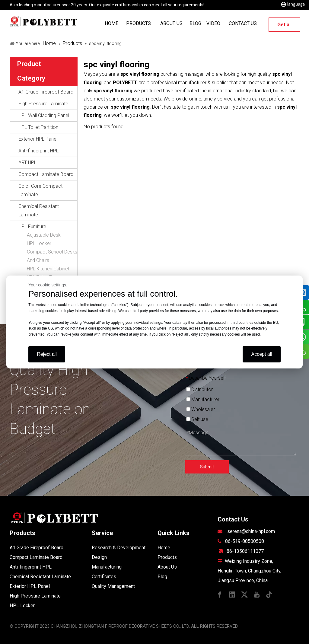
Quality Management (113, 586)
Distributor (199, 389)
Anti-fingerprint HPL (38, 151)
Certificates (104, 577)
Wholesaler (201, 409)
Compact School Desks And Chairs (52, 256)
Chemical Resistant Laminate (39, 210)
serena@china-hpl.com (251, 531)
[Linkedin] (232, 594)
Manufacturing (107, 567)
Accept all (261, 354)
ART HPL (27, 163)
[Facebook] (220, 594)
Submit (207, 467)
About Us (167, 567)
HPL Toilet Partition (38, 127)
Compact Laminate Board (46, 174)
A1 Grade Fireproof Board (46, 92)
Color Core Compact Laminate (40, 190)
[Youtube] (257, 594)
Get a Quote (284, 27)
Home (164, 548)
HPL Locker (39, 243)
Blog (162, 577)
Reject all (47, 354)
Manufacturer (203, 399)
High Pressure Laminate (43, 104)
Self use (197, 419)
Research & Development (119, 548)
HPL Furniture (32, 226)
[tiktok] (269, 594)
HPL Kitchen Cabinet (48, 269)
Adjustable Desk (44, 235)
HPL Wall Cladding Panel (44, 115)
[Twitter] (244, 594)
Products (167, 557)
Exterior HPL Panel (38, 139)
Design (99, 557)
